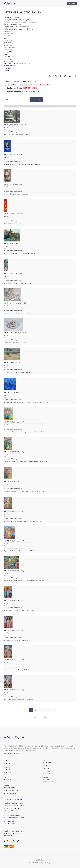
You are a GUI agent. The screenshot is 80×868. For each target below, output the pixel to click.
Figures (8, 45)
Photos (7, 54)
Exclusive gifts (9, 788)
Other (7, 68)
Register (46, 779)
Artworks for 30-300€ (12, 790)
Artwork (7, 767)
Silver (7, 38)
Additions (47, 765)
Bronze (8, 40)
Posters (8, 50)
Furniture (8, 59)
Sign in (45, 777)
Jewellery (8, 43)
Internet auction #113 (22, 12)
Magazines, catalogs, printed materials (18, 63)
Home (6, 760)
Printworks (8, 779)
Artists (6, 783)
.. (45, 710)
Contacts (46, 774)
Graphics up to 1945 (12, 24)
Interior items (10, 47)
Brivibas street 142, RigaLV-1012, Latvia (12, 809)
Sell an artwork (10, 794)
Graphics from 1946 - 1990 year (16, 27)
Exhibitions (47, 763)
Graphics (7, 770)
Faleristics (8, 61)
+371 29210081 (10, 824)
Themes (6, 785)
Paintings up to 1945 (12, 17)
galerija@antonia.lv (12, 815)
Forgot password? (50, 782)
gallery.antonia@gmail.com (15, 817)
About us (46, 769)
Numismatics (9, 66)
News (45, 760)
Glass (7, 36)
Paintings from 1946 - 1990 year (17, 20)
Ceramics (8, 31)
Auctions (7, 764)
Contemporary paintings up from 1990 (20, 22)
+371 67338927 (10, 821)
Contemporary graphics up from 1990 (18, 29)
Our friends (47, 771)
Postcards (8, 57)
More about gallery (11, 753)
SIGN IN (72, 4)
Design (6, 777)
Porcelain (9, 34)
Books (8, 52)
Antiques (7, 775)
